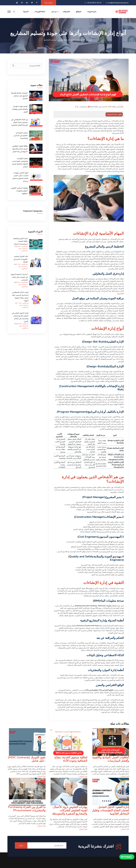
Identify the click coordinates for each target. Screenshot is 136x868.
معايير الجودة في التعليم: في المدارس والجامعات (21, 135)
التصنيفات (66, 12)
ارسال (21, 845)
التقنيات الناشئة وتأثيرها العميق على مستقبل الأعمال (19, 96)
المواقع (79, 12)
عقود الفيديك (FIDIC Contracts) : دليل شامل (27, 759)
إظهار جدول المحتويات (114, 114)
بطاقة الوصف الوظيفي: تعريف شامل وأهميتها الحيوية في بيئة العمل (20, 149)
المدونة (26, 12)
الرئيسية (89, 40)
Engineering (84, 107)
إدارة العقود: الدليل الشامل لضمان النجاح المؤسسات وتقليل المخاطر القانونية (110, 810)
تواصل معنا (49, 3)
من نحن (54, 12)
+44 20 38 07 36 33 (94, 3)
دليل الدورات (92, 12)
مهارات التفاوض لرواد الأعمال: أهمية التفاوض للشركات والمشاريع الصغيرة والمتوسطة (70, 810)
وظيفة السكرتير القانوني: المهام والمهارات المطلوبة (19, 191)
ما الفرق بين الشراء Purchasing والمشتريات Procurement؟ (27, 809)
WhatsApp (126, 857)
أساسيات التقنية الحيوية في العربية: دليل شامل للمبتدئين (19, 277)
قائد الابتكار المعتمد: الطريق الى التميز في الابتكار (21, 259)
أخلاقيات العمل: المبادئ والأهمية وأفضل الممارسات (111, 759)
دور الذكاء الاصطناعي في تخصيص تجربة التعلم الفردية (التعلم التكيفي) (20, 122)
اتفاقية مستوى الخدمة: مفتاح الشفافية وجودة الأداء (71, 759)
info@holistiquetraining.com (118, 3)
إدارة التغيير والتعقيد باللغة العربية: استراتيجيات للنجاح (20, 241)
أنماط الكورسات (40, 12)
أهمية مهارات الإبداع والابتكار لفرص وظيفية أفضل (20, 109)
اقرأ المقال (125, 776)
